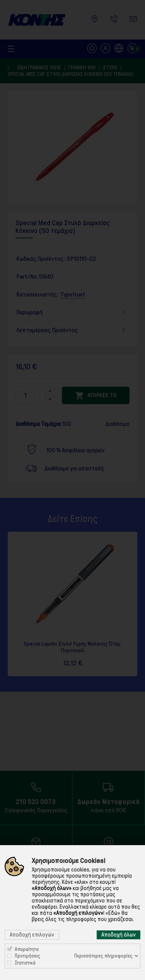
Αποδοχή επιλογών (32, 935)
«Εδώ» (113, 913)
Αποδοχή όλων (119, 935)
